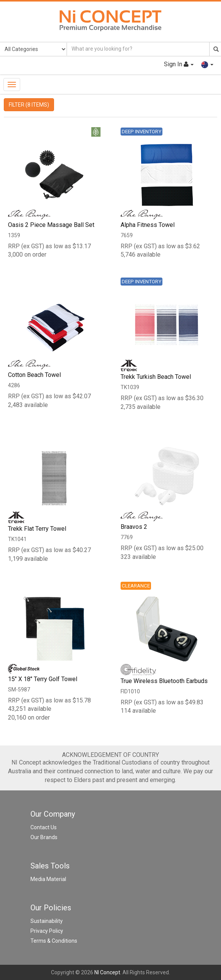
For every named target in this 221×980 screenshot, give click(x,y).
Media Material (48, 879)
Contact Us (44, 827)
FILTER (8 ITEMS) (29, 105)
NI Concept (107, 972)
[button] (207, 64)
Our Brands (44, 837)
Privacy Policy (47, 931)
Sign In (179, 64)
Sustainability (47, 921)
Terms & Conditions (54, 941)
